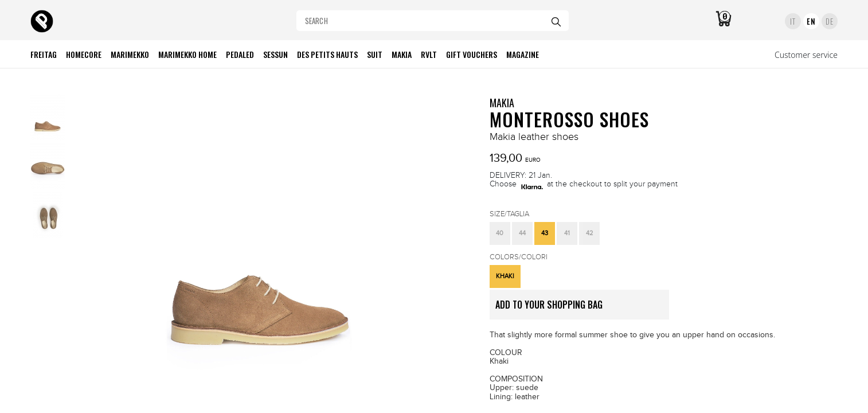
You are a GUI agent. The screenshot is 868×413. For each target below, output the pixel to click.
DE (829, 21)
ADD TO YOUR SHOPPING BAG (582, 309)
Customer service (806, 55)
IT (793, 21)
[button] (500, 233)
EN (811, 21)
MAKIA (502, 103)
